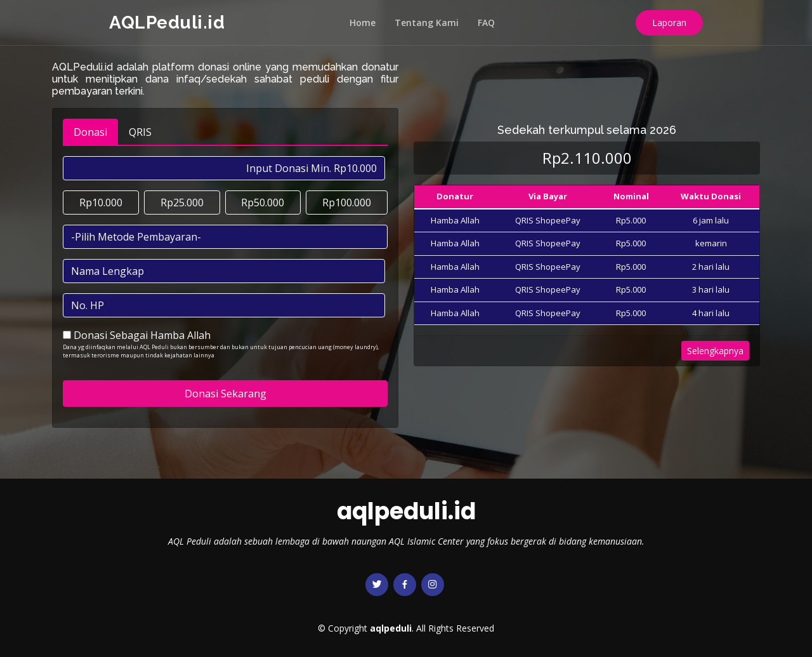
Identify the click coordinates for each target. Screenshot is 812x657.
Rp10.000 (101, 202)
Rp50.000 (263, 202)
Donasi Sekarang (226, 394)
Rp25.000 (182, 202)
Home (363, 23)
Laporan (669, 23)
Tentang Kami (427, 23)
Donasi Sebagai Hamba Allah (142, 335)
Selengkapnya (715, 351)
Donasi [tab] (90, 132)
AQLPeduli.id (167, 23)
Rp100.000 (347, 202)
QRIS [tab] (140, 132)
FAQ (486, 23)
